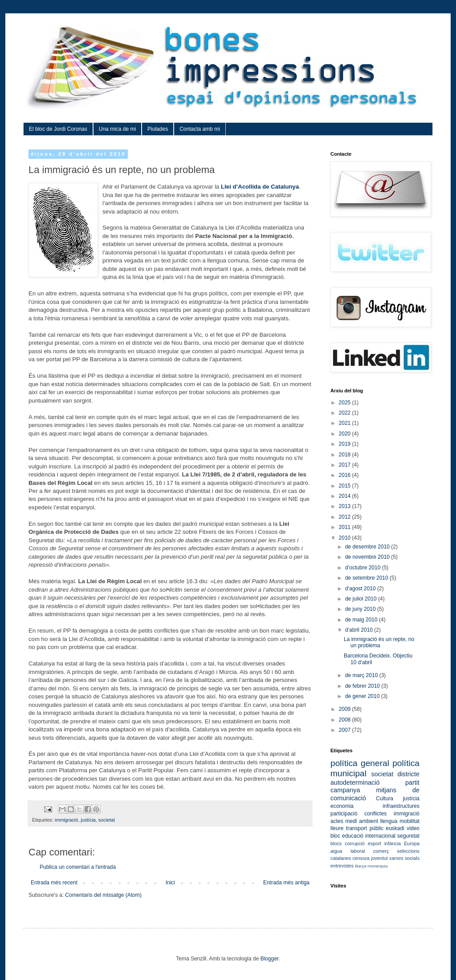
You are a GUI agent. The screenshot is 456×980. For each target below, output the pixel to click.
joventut (379, 858)
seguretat (408, 836)
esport (375, 843)
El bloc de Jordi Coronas (58, 129)
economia (342, 806)
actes (337, 821)
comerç (381, 851)
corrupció (354, 843)
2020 (346, 434)
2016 (346, 475)
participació (344, 814)
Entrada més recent (54, 883)
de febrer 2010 (363, 686)
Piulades (158, 129)
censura (361, 858)
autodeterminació (355, 782)
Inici (170, 883)
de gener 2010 (363, 696)
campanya (345, 790)
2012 (346, 517)
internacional (380, 836)
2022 (346, 413)
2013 (346, 506)
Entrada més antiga (286, 883)
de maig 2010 (362, 620)
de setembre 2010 (367, 578)
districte (408, 774)
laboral (358, 851)
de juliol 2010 (362, 599)
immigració (66, 820)
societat (107, 820)
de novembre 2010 (368, 557)
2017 (346, 465)
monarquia (377, 866)
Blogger (270, 959)
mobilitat (409, 821)
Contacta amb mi (200, 129)
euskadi (395, 828)
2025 (346, 403)
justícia (88, 820)
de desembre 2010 (368, 547)
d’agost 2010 (361, 589)
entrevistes (342, 866)
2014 (346, 496)
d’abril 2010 (360, 630)
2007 (346, 730)
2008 (346, 720)
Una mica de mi (117, 129)
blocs (336, 843)
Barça (360, 866)
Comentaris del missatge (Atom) (103, 895)
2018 (346, 455)
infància (393, 843)
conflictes (375, 814)
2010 (346, 538)
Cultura (385, 799)
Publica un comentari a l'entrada (78, 867)
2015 (346, 486)
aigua (336, 851)
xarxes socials (404, 858)
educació (353, 836)
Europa (412, 843)
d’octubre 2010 (364, 568)
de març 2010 (362, 675)
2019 (346, 444)
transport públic (365, 828)
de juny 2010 (361, 609)
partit (412, 782)
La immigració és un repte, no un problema (379, 642)
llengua (389, 821)
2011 (346, 527)
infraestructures (401, 806)
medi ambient (362, 821)
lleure (337, 828)
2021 (346, 423)
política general (360, 763)
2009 (346, 709)
